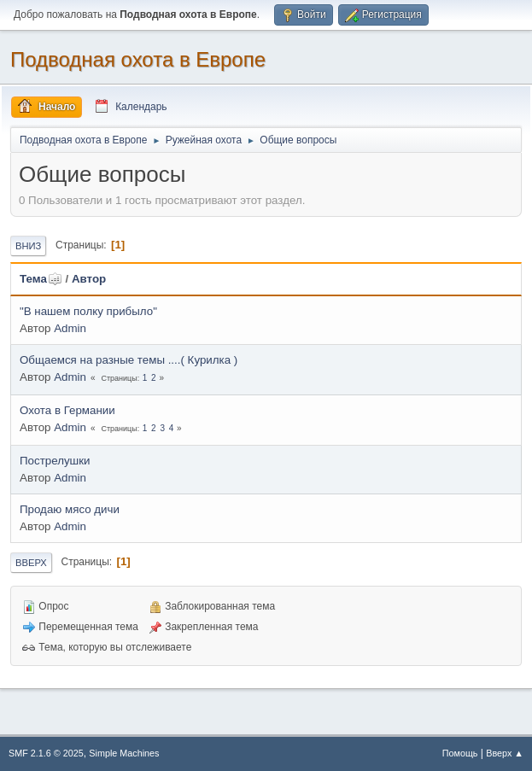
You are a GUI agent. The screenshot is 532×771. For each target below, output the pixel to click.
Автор (89, 279)
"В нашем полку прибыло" (88, 311)
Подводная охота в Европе (138, 59)
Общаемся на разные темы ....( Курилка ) (129, 360)
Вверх (31, 563)
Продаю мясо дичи (70, 509)
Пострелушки (55, 461)
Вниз (28, 246)
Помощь (460, 753)
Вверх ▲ (505, 753)
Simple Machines (124, 753)
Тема (41, 279)
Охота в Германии (67, 410)
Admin (70, 328)
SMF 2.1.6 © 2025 (46, 753)
